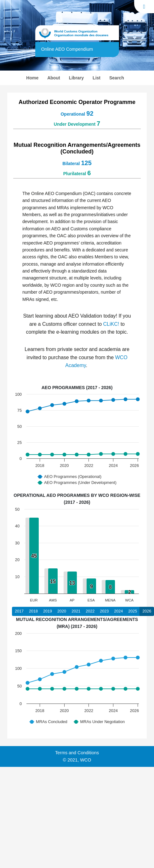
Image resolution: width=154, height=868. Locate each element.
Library (76, 78)
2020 (62, 611)
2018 (33, 611)
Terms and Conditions (77, 753)
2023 (104, 611)
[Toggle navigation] (144, 7)
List (97, 78)
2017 (19, 611)
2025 (133, 611)
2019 (48, 611)
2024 (118, 611)
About (54, 78)
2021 (76, 611)
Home (35, 77)
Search (117, 78)
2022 (90, 611)
